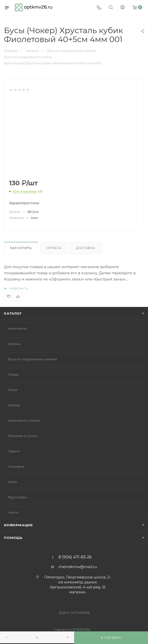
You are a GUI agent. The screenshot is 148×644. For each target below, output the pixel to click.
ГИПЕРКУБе (81, 630)
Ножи (13, 390)
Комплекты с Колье (24, 420)
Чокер (13, 374)
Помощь (13, 538)
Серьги (14, 451)
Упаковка (16, 466)
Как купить (21, 248)
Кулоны (14, 344)
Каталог (13, 313)
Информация (18, 525)
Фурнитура (17, 497)
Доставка (85, 248)
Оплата (54, 248)
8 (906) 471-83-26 (75, 557)
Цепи (12, 482)
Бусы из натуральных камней (32, 359)
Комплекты (17, 328)
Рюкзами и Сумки (23, 436)
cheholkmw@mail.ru (78, 567)
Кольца (14, 405)
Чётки (13, 512)
